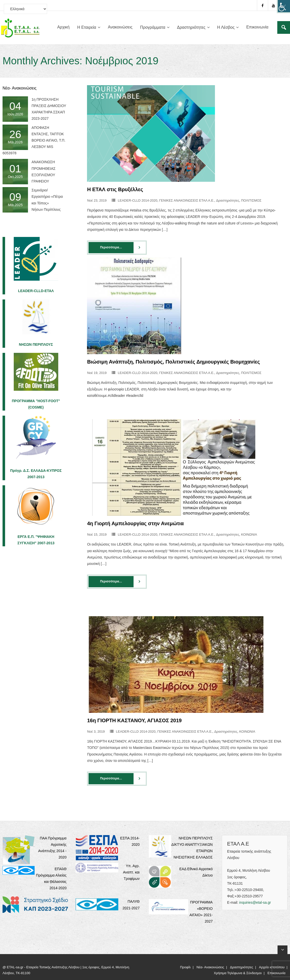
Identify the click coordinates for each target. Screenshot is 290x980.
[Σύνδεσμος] (284, 27)
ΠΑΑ (44, 838)
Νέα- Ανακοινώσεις (210, 967)
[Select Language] (25, 9)
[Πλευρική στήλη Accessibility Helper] (284, 6)
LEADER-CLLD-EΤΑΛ (36, 291)
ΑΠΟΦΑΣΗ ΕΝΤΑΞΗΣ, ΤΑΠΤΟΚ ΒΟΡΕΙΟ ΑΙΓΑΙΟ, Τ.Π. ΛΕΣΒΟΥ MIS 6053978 (34, 140)
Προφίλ (185, 967)
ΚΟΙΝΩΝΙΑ (249, 534)
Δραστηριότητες (228, 200)
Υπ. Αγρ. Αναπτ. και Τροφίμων (131, 872)
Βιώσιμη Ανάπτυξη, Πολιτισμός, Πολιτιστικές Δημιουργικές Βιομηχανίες (173, 362)
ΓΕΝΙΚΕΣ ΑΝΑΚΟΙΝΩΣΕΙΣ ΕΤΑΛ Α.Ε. (187, 200)
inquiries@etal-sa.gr (255, 902)
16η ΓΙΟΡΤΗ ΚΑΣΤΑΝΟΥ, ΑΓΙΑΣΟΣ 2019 (134, 720)
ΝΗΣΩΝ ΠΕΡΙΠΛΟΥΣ (36, 344)
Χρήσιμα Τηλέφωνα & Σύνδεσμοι (238, 973)
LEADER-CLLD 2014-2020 (137, 200)
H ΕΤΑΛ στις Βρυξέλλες (115, 189)
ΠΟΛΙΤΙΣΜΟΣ (251, 200)
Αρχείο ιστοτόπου (272, 967)
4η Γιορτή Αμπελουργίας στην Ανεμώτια (135, 523)
